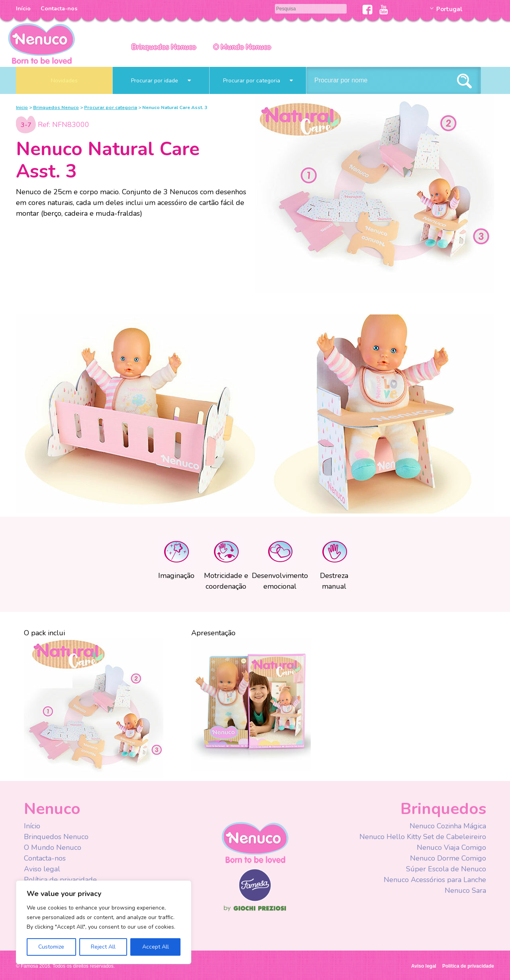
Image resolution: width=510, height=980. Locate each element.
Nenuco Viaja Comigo (451, 847)
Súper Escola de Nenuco (446, 869)
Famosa (255, 900)
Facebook (368, 10)
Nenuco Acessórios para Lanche (435, 880)
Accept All (156, 947)
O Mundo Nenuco (242, 47)
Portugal (449, 9)
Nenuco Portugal (41, 43)
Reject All (103, 947)
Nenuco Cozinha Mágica (448, 826)
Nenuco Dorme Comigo (448, 858)
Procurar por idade (161, 81)
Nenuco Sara (465, 890)
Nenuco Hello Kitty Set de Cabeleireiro (423, 837)
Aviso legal (42, 869)
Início (23, 9)
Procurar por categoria (258, 81)
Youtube (383, 10)
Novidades (64, 81)
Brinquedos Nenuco (164, 47)
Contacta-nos (59, 9)
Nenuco (255, 842)
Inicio (22, 107)
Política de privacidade (60, 880)
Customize (51, 947)
